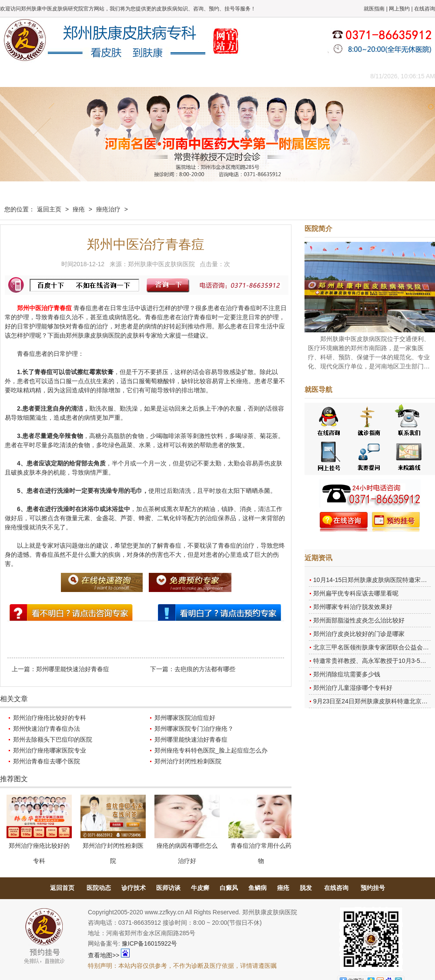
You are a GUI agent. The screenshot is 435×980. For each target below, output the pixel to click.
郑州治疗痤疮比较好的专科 (50, 718)
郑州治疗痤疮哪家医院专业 (50, 750)
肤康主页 (20, 76)
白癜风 (229, 888)
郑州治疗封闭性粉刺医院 (188, 761)
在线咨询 (425, 9)
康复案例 (254, 76)
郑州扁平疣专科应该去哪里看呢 (356, 593)
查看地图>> (104, 955)
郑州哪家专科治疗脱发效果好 (353, 607)
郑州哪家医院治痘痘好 (185, 718)
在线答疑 (215, 76)
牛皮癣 (200, 888)
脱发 (306, 888)
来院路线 (333, 76)
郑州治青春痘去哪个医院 (47, 761)
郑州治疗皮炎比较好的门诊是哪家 (359, 634)
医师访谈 (168, 888)
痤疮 (79, 209)
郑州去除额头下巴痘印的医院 (53, 739)
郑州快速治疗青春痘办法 (47, 729)
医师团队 (98, 76)
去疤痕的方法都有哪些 (205, 669)
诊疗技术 (134, 888)
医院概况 (59, 76)
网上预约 (399, 9)
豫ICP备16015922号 (150, 943)
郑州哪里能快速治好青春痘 (73, 669)
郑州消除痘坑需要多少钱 (347, 674)
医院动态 (99, 888)
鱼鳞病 (258, 888)
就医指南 (374, 9)
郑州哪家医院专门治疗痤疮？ (194, 729)
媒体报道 (137, 76)
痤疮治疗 (108, 209)
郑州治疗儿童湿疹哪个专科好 (353, 688)
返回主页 (49, 209)
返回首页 (62, 888)
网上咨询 (294, 76)
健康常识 (176, 76)
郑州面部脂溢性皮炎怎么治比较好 (359, 620)
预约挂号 (373, 888)
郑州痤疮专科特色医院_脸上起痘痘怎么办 (211, 750)
